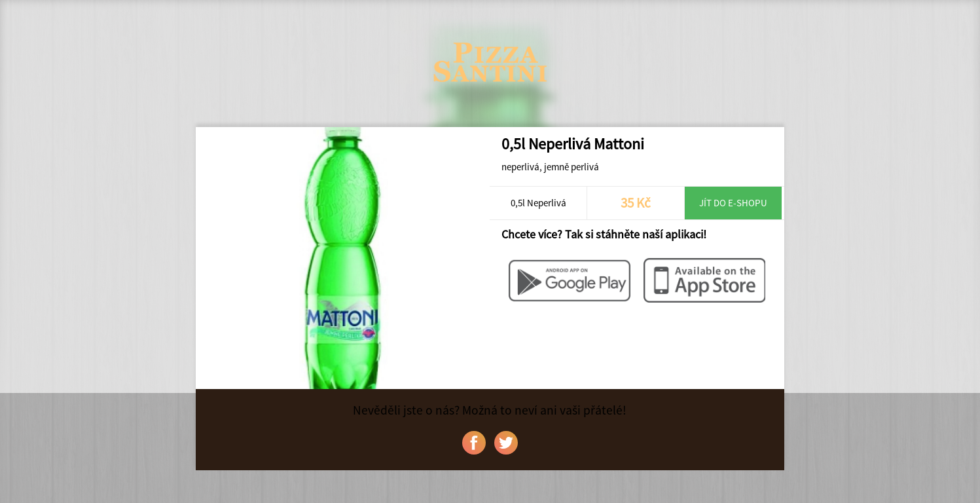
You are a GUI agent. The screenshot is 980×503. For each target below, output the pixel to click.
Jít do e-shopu (733, 203)
